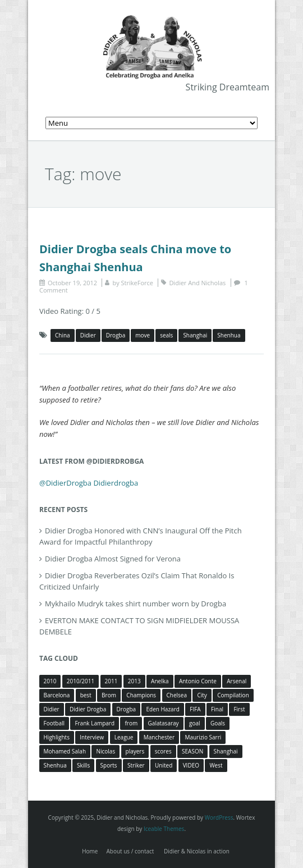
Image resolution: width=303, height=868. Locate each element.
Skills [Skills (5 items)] (83, 765)
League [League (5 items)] (124, 737)
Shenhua (229, 335)
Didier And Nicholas (197, 283)
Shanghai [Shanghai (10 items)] (226, 751)
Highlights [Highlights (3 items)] (57, 737)
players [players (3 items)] (135, 751)
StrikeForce (137, 283)
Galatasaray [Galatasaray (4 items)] (164, 723)
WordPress (219, 817)
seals (166, 335)
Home (90, 851)
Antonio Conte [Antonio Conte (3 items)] (198, 681)
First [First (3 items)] (239, 709)
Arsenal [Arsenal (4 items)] (237, 681)
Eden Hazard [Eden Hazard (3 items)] (162, 709)
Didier (88, 335)
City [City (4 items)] (202, 695)
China (63, 335)
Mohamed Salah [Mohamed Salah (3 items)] (65, 751)
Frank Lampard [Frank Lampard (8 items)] (95, 723)
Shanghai (195, 335)
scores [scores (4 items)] (163, 751)
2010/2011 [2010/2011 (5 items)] (81, 681)
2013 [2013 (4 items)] (134, 681)
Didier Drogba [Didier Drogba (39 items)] (88, 709)
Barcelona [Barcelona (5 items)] (57, 695)
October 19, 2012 (72, 283)
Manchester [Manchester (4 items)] (159, 737)
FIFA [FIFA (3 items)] (195, 709)
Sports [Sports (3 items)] (109, 765)
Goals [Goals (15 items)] (218, 723)
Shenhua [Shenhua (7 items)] (55, 765)
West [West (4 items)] (216, 765)
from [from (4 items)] (131, 723)
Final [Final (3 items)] (217, 709)
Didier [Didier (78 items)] (52, 709)
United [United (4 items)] (164, 765)
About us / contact (130, 851)
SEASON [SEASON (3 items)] (192, 751)
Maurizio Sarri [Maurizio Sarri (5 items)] (203, 737)
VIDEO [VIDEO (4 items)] (191, 765)
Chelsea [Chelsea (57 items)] (177, 695)
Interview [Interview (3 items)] (92, 737)
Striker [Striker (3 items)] (136, 765)
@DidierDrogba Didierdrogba (89, 483)
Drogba (116, 335)
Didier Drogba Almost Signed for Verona (113, 559)
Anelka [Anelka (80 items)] (160, 681)
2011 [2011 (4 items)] (111, 681)
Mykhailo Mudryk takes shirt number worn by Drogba (136, 604)
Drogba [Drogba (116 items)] (126, 709)
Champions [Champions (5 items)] (141, 695)
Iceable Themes (164, 829)
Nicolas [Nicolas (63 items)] (105, 751)
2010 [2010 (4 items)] (50, 681)
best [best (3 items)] (86, 695)
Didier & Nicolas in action (197, 851)
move (143, 335)
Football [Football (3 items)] (54, 723)
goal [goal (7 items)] (195, 723)
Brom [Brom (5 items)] (109, 695)
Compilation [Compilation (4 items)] (233, 695)
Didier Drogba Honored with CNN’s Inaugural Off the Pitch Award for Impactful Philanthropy (141, 536)
